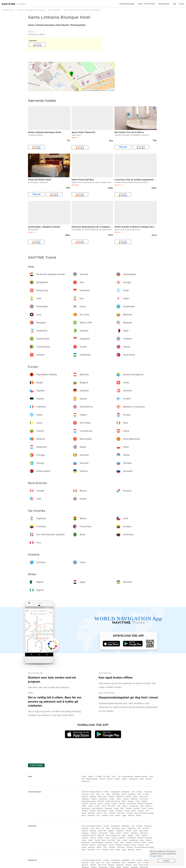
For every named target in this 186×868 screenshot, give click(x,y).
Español (117, 779)
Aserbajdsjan (115, 792)
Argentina (92, 813)
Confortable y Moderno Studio (44, 227)
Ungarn (91, 806)
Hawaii (84, 813)
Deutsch (110, 779)
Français (102, 779)
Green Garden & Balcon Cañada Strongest (137, 227)
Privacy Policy (156, 856)
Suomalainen (133, 779)
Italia (119, 806)
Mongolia (93, 797)
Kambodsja (116, 794)
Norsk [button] (182, 4)
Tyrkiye (112, 799)
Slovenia (85, 811)
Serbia (144, 808)
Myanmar (85, 797)
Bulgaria (131, 801)
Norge (116, 808)
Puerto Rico (121, 813)
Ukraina (111, 811)
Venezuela (91, 815)
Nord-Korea (144, 799)
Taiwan (119, 799)
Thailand (94, 799)
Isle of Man (111, 806)
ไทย (119, 777)
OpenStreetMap (94, 90)
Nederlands (86, 781)
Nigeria (139, 815)
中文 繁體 (98, 777)
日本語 (84, 777)
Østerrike (101, 801)
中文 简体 (107, 777)
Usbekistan (134, 799)
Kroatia (97, 806)
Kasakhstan (132, 794)
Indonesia (85, 794)
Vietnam (126, 799)
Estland (100, 804)
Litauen (125, 806)
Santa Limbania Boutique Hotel (59, 17)
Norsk (142, 779)
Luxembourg (133, 806)
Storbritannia (131, 804)
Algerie (118, 815)
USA (147, 811)
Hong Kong (148, 792)
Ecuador (130, 813)
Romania (137, 808)
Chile (105, 813)
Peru (98, 815)
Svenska (149, 779)
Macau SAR (102, 797)
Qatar (135, 797)
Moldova (148, 806)
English (91, 777)
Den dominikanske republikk (144, 813)
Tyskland (85, 804)
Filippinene (120, 797)
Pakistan (128, 797)
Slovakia (92, 811)
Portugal (129, 808)
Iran (103, 794)
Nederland (109, 808)
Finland (114, 804)
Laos (139, 794)
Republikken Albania (89, 801)
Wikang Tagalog (92, 779)
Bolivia (99, 813)
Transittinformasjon (127, 4)
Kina (133, 792)
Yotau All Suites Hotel (40, 180)
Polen (122, 808)
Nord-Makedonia (98, 808)
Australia (105, 815)
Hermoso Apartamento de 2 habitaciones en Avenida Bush (103, 227)
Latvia (142, 806)
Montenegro (86, 808)
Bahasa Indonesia (141, 777)
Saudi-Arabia (144, 797)
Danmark (93, 804)
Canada (127, 811)
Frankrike (122, 804)
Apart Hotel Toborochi (83, 132)
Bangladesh (126, 792)
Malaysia (111, 797)
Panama (141, 811)
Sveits (138, 801)
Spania (107, 804)
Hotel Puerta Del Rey (83, 180)
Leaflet (84, 90)
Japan (108, 794)
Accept (166, 861)
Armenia (106, 792)
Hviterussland (102, 811)
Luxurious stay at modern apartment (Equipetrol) (141, 180)
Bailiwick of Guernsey (145, 804)
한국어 (114, 777)
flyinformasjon (164, 4)
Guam (112, 815)
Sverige (151, 808)
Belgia (124, 801)
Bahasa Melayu (128, 777)
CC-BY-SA (111, 90)
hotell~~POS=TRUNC (147, 4)
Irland (104, 806)
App (174, 4)
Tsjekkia (144, 801)
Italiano (124, 779)
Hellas (84, 806)
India (98, 794)
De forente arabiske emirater (92, 792)
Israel (92, 794)
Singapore (85, 799)
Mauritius (131, 815)
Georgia (139, 792)
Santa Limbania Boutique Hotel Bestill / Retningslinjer (57, 25)
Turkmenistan (103, 799)
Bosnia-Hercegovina (113, 801)
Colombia (112, 813)
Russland (119, 811)
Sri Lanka (146, 794)
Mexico (134, 811)
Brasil (84, 815)
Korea (124, 794)
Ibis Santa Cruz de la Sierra (129, 132)
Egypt (124, 815)
